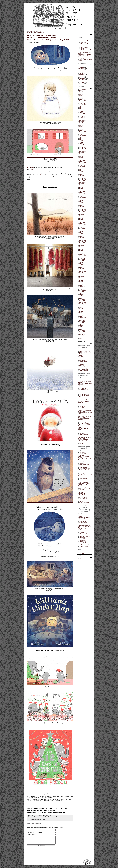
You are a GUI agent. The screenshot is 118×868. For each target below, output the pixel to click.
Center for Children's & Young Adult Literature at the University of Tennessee (85, 392)
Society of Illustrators (83, 371)
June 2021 (81, 109)
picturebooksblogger (83, 539)
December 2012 (82, 240)
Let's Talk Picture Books (84, 531)
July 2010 (81, 278)
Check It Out (82, 466)
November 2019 (82, 133)
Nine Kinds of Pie (83, 491)
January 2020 (82, 131)
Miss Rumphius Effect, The (85, 488)
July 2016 (81, 185)
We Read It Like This (83, 546)
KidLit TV (81, 414)
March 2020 (82, 128)
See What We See (83, 432)
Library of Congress (83, 362)
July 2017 (81, 169)
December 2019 (82, 132)
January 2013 (82, 239)
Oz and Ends (82, 492)
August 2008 (82, 307)
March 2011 (82, 267)
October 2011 (82, 258)
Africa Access (82, 380)
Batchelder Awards (83, 386)
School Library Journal (84, 431)
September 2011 (83, 260)
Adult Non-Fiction (83, 69)
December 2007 (82, 318)
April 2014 (81, 220)
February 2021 (82, 114)
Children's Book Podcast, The (85, 396)
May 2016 (81, 187)
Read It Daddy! (82, 495)
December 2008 (82, 302)
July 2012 (81, 247)
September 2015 (83, 198)
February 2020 (82, 129)
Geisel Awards (82, 406)
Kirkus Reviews (82, 360)
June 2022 (81, 93)
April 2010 (81, 282)
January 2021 (82, 115)
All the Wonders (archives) (84, 518)
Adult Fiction (82, 67)
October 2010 (82, 274)
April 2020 (81, 127)
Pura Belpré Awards (83, 422)
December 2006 (82, 333)
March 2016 (82, 190)
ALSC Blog (81, 455)
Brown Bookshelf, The (84, 390)
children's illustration (83, 523)
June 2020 (81, 124)
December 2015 (82, 194)
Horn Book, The (82, 409)
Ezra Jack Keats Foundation (85, 405)
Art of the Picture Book (84, 519)
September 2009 (83, 291)
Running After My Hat (83, 369)
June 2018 (81, 155)
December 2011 (82, 256)
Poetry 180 (81, 364)
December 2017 (82, 163)
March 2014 (82, 221)
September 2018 (83, 151)
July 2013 (81, 231)
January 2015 (82, 208)
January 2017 (82, 177)
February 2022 (82, 98)
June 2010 (81, 279)
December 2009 (82, 287)
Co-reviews (81, 70)
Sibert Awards (82, 433)
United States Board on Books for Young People (85, 438)
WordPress (81, 553)
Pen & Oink (81, 532)
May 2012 (81, 249)
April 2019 (81, 142)
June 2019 (81, 140)
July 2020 (81, 123)
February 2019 (82, 145)
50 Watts (81, 350)
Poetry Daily (82, 366)
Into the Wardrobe (83, 481)
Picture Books (82, 79)
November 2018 (82, 149)
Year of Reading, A (83, 505)
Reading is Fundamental (84, 424)
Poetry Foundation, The (84, 367)
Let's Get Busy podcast (84, 487)
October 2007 (82, 320)
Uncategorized (82, 82)
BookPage (81, 356)
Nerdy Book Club (83, 421)
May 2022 (81, 94)
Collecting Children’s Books (85, 469)
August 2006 (82, 338)
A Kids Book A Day (83, 454)
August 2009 (82, 292)
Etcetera (81, 73)
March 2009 (82, 298)
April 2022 (81, 96)
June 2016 (81, 186)
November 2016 (82, 180)
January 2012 (82, 254)
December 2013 (82, 225)
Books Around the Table (84, 465)
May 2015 (81, 203)
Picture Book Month (83, 535)
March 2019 (82, 143)
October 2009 (82, 289)
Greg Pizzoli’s (31, 176)
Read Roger (82, 496)
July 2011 (81, 262)
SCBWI (81, 427)
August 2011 (82, 261)
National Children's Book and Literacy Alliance (85, 419)
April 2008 (81, 313)
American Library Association (85, 353)
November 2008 (82, 303)
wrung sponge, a (83, 504)
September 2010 (83, 275)
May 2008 (81, 311)
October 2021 (82, 103)
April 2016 (81, 189)
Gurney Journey (82, 359)
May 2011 (81, 265)
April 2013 (81, 235)
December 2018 (82, 147)
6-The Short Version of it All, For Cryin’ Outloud (85, 50)
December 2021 (82, 101)
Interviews (81, 76)
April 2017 (81, 173)
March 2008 (82, 314)
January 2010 (82, 285)
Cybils (80, 472)
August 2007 (82, 323)
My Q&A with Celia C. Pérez (35, 32)
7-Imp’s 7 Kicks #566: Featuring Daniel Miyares (37, 33)
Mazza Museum (82, 415)
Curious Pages (82, 524)
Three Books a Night (83, 543)
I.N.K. (80, 480)
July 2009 (81, 293)
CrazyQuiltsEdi (82, 404)
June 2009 (81, 294)
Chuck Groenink (40, 175)
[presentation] (41, 853)
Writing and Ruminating (84, 503)
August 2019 (82, 137)
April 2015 (81, 204)
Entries (81, 559)
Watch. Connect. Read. (84, 440)
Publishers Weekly (83, 368)
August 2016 (82, 183)
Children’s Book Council (84, 394)
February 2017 (82, 176)
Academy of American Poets (85, 351)
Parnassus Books (83, 363)
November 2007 (82, 319)
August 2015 (82, 199)
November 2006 (82, 334)
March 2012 (82, 252)
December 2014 (82, 209)
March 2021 (82, 112)
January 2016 (82, 193)
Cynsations (81, 473)
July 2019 (81, 138)
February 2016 (82, 191)
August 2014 (82, 214)
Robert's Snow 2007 (83, 81)
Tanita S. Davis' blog (83, 499)
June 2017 (81, 171)
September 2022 (83, 89)
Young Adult (82, 84)
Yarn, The (81, 443)
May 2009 (81, 296)
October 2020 (82, 119)
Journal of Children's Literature (85, 413)
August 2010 (82, 276)
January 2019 (82, 146)
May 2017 (81, 172)
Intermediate (82, 75)
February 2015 (82, 207)
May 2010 (81, 280)
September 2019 (83, 136)
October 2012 (82, 243)
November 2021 (82, 102)
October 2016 (82, 181)
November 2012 (82, 242)
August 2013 (82, 230)
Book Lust (81, 354)
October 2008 (82, 305)
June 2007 (81, 325)
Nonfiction (81, 77)
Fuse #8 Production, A (84, 478)
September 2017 (83, 167)
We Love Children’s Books (84, 442)
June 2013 (81, 233)
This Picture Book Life (84, 541)
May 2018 (81, 156)
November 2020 (82, 118)
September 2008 (83, 306)
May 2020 (81, 125)
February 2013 (82, 238)
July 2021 (81, 107)
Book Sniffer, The (83, 520)
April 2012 (81, 251)
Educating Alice (82, 477)
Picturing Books (82, 540)
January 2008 (82, 316)
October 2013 (82, 227)
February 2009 (82, 300)
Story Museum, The (83, 436)
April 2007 (81, 328)
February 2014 (82, 222)
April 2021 (81, 111)
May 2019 (81, 141)
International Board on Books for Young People (85, 411)
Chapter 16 (81, 358)
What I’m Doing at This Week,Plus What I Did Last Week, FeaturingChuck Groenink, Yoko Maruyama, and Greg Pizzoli (48, 38)
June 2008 (81, 310)
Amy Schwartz (31, 167)
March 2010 (82, 283)
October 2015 (82, 196)
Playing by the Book (83, 494)
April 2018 (81, 158)
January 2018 (82, 162)
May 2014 (81, 218)
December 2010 (82, 271)
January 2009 (82, 301)
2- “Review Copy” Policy (85, 44)
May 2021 (81, 110)
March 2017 (82, 174)
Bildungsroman (82, 463)
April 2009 (81, 297)
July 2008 (81, 309)
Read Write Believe (83, 497)
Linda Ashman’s (46, 174)
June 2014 (81, 217)
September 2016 (83, 182)
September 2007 (83, 322)
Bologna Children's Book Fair (85, 387)
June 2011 (81, 263)
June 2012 (81, 248)
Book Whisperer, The (83, 388)
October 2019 (82, 134)
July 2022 (81, 92)
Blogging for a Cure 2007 (85, 58)
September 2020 (83, 120)
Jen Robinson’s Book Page (85, 483)
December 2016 (82, 178)
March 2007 (82, 329)
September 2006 (83, 337)
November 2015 (82, 195)
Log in (80, 552)
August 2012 (82, 245)
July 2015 (81, 200)
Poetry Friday (82, 80)
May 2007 (81, 327)
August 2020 (82, 122)
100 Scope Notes (83, 453)
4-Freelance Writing (84, 47)
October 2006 (82, 336)
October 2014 (82, 212)
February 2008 (82, 315)
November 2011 (82, 257)
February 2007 (82, 331)
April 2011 (81, 266)
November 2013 (82, 226)
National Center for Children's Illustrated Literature (85, 417)
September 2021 (83, 105)
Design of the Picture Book (85, 525)
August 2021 (82, 106)
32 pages (81, 516)
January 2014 (82, 223)
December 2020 (82, 116)
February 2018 (82, 160)
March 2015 (82, 205)
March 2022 (82, 97)
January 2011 (82, 270)
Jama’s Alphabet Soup (84, 482)
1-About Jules (83, 42)
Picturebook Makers (83, 538)
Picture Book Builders (84, 534)
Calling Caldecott (83, 521)
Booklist (81, 355)
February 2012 (82, 253)
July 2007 (81, 324)
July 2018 (81, 154)
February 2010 (82, 284)
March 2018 (82, 159)
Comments (81, 560)
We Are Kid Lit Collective (84, 441)
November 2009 (82, 288)
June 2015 (81, 202)
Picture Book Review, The (84, 536)
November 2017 (82, 164)
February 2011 (82, 269)
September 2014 (83, 213)
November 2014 (82, 211)
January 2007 (82, 332)
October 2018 (82, 150)
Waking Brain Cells (83, 500)
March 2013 (82, 236)
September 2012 (83, 244)
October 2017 (82, 165)
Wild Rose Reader (83, 501)
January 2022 (82, 100)
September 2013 (83, 229)
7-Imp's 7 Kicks (82, 66)
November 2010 (82, 273)
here (32, 170)
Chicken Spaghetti (83, 467)
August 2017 (82, 168)
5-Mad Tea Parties (84, 49)
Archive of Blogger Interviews (85, 55)
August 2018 (82, 153)
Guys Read (81, 408)
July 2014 (81, 216)
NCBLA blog (82, 490)
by (31, 819)
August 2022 (82, 91)
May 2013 (81, 234)
